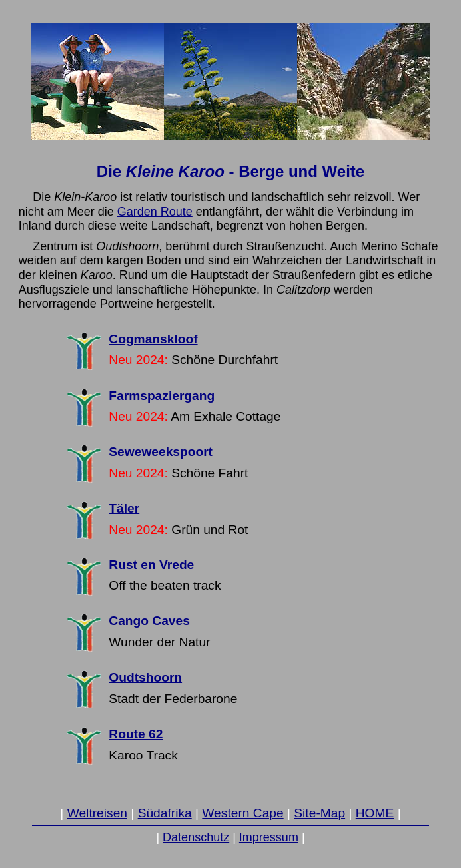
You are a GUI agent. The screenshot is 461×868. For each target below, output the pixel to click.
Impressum (269, 837)
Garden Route (155, 212)
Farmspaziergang (162, 396)
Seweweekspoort (161, 452)
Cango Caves (149, 621)
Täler (124, 508)
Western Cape (242, 813)
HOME (375, 813)
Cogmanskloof (153, 339)
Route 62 (136, 734)
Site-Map (319, 813)
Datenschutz (196, 837)
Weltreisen (97, 813)
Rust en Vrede (151, 565)
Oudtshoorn (145, 677)
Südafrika (165, 813)
